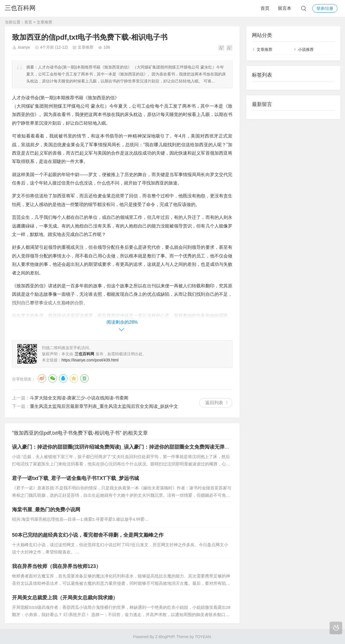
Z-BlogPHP (165, 637)
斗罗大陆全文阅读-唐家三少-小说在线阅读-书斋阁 (79, 398)
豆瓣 (84, 378)
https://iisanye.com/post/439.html (90, 360)
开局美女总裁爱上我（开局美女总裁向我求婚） (65, 598)
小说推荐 (306, 49)
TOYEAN (203, 637)
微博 (42, 378)
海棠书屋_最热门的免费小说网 (46, 510)
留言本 (285, 8)
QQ (63, 378)
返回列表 (214, 403)
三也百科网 (20, 8)
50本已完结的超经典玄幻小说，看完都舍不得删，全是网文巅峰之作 (88, 535)
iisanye (24, 47)
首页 (265, 8)
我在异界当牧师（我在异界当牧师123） (56, 566)
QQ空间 (74, 378)
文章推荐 (44, 22)
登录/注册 (325, 8)
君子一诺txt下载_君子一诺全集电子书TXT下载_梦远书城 (75, 478)
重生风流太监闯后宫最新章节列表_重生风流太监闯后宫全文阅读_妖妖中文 (104, 406)
